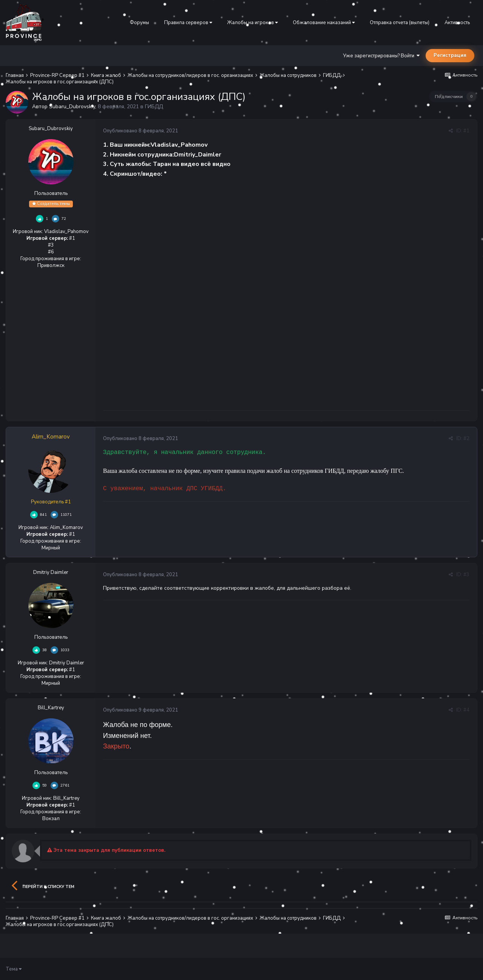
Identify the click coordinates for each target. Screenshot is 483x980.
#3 (466, 575)
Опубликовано (141, 131)
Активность (457, 23)
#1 (466, 131)
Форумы (139, 23)
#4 (466, 710)
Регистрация (450, 55)
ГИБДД (154, 107)
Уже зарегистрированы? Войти (381, 56)
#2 (466, 439)
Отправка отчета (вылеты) (400, 23)
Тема (14, 969)
